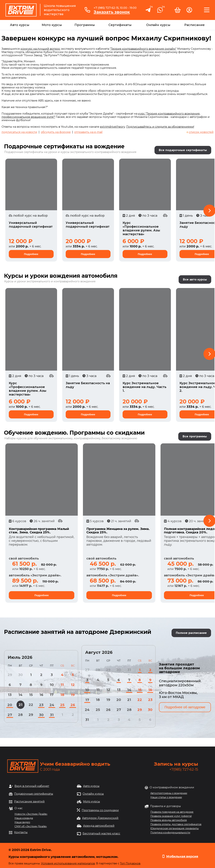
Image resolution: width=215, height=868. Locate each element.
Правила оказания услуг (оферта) (171, 816)
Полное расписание (191, 633)
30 (41, 715)
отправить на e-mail (88, 132)
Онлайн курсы (158, 25)
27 (10, 715)
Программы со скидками (100, 810)
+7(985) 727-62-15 (184, 769)
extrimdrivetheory (113, 127)
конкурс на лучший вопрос (40, 49)
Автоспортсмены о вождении (169, 793)
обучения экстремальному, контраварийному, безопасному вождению (85, 438)
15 (31, 695)
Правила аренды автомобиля (169, 820)
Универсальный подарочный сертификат (31, 225)
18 (62, 695)
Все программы (195, 436)
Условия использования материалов (68, 863)
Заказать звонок (112, 12)
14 (20, 695)
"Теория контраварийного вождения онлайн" (143, 49)
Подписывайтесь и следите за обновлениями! (160, 127)
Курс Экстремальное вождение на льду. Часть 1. (144, 387)
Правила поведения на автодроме (172, 812)
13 (10, 695)
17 (52, 695)
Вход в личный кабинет (32, 786)
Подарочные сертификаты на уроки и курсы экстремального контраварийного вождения (70, 152)
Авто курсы (20, 25)
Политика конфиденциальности (170, 833)
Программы (85, 25)
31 (52, 715)
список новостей (201, 132)
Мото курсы (52, 25)
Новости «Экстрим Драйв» (31, 814)
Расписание (194, 25)
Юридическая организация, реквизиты (174, 828)
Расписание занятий (29, 802)
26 (73, 705)
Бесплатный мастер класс (101, 834)
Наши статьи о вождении (166, 797)
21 (21, 705)
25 (62, 705)
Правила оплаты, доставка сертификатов (176, 824)
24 (52, 705)
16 (41, 695)
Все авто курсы (195, 279)
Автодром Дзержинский (100, 818)
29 (31, 715)
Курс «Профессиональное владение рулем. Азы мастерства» (141, 228)
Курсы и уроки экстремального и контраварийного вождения (50, 281)
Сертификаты (120, 25)
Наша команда (24, 818)
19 (73, 695)
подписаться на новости (19, 132)
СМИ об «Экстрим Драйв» (31, 826)
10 (52, 685)
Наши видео (22, 822)
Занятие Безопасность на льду (88, 385)
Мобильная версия (182, 856)
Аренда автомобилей (99, 826)
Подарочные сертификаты (34, 794)
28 (20, 715)
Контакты (21, 832)
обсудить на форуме (56, 132)
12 (73, 685)
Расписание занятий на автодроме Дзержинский (78, 632)
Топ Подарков (130, 863)
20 (10, 705)
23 (41, 705)
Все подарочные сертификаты (183, 150)
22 (31, 705)
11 (62, 685)
